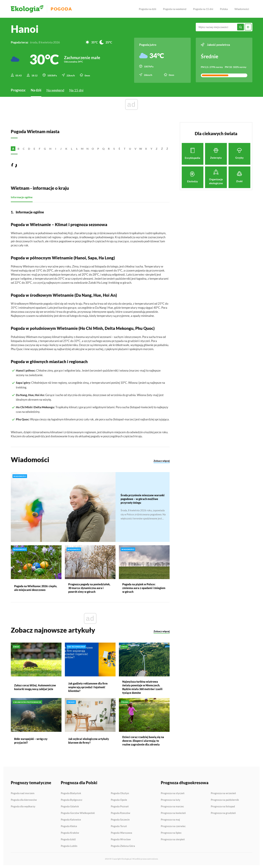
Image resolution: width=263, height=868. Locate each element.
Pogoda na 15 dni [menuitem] (203, 9)
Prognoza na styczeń (173, 793)
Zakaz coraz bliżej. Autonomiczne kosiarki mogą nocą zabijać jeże (35, 687)
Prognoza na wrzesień (223, 793)
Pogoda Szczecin (120, 819)
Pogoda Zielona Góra (123, 845)
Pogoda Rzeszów (121, 813)
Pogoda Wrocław (121, 839)
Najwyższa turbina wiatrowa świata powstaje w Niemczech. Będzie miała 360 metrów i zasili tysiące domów (142, 687)
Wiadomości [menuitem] (242, 9)
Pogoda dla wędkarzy (23, 806)
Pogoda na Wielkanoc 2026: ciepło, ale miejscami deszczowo (36, 587)
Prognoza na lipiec (171, 832)
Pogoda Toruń (119, 826)
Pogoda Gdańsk (70, 806)
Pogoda (63, 9)
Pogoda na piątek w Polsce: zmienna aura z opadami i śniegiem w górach (144, 587)
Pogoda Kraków (70, 832)
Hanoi (25, 29)
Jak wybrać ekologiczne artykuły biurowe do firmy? (89, 740)
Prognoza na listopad (223, 806)
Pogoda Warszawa (121, 832)
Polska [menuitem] (224, 9)
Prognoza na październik (225, 799)
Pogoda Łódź (68, 839)
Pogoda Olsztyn (120, 793)
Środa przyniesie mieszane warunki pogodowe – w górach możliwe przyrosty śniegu (143, 498)
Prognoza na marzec (172, 806)
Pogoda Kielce (69, 826)
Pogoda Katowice (71, 819)
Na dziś (36, 90)
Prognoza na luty (171, 799)
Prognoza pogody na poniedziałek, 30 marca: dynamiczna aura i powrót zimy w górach (89, 587)
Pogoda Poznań (120, 806)
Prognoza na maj (170, 819)
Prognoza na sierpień (173, 839)
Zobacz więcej (162, 460)
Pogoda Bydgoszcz (72, 799)
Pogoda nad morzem (23, 793)
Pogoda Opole (119, 799)
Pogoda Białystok (71, 793)
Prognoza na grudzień (223, 812)
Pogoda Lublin (69, 845)
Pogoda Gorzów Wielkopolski (78, 813)
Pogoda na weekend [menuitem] (175, 9)
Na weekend (55, 90)
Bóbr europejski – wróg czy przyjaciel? (31, 740)
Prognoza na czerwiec (173, 826)
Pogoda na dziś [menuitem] (148, 9)
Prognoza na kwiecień (173, 813)
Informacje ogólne (22, 197)
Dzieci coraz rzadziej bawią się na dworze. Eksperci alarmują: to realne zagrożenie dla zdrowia (143, 740)
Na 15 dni (76, 90)
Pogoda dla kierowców (24, 799)
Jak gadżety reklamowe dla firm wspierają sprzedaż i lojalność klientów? (88, 687)
